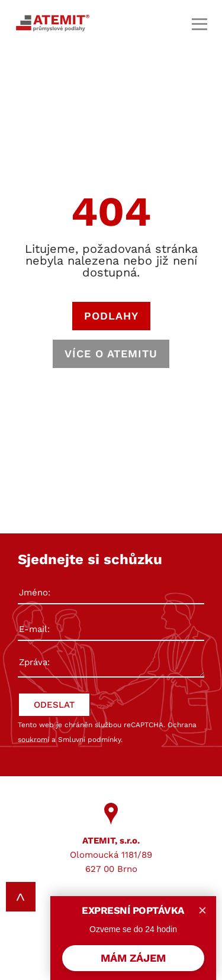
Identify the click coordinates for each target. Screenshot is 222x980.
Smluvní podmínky (89, 740)
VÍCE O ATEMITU (111, 354)
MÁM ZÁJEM (133, 958)
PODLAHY (111, 316)
